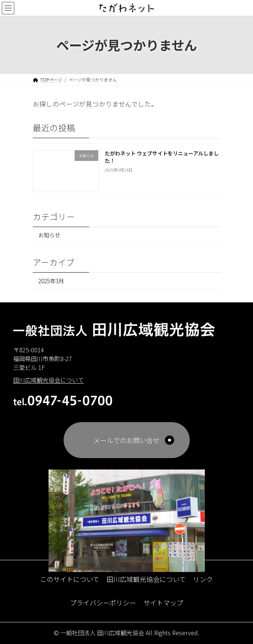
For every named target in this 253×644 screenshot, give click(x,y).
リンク (203, 579)
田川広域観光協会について (146, 579)
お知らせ (49, 235)
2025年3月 (51, 281)
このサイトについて (70, 579)
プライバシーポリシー (103, 602)
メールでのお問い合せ (126, 440)
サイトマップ (163, 602)
